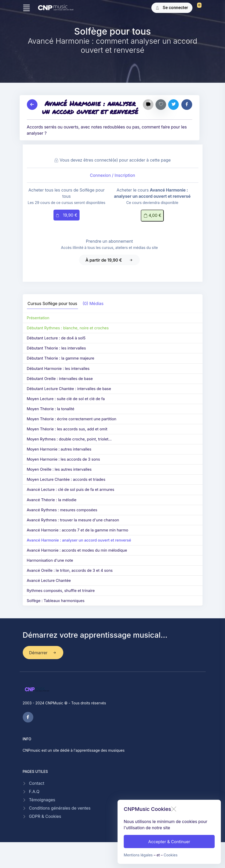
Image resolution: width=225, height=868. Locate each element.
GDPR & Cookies (45, 816)
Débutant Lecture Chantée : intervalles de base (69, 389)
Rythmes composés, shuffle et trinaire (61, 591)
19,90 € (67, 215)
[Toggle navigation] (27, 8)
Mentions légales (138, 855)
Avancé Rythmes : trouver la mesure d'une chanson (73, 520)
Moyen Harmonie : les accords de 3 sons (64, 459)
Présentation (38, 318)
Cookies (171, 855)
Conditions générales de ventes (60, 808)
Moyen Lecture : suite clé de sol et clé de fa (66, 399)
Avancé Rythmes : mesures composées (62, 510)
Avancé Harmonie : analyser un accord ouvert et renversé (79, 540)
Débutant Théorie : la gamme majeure (61, 358)
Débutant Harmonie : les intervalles (58, 369)
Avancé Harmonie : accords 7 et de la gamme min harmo (78, 530)
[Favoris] (161, 105)
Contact (37, 783)
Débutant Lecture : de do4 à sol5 (56, 338)
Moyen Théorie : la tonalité (51, 409)
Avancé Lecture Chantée (49, 581)
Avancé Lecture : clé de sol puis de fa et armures (71, 490)
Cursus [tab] (52, 303)
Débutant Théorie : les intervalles (56, 348)
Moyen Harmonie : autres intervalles (59, 449)
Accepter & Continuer (169, 842)
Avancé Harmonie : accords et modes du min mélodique (77, 550)
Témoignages (42, 800)
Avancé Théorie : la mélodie (52, 500)
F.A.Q (34, 791)
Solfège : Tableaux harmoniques (56, 601)
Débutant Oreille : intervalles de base (60, 379)
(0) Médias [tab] (93, 303)
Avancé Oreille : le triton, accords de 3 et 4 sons (70, 570)
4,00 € (152, 216)
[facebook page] (28, 717)
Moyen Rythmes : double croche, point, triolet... (69, 439)
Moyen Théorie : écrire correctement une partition (72, 419)
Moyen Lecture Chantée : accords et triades (66, 479)
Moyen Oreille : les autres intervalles (59, 469)
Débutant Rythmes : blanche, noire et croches (68, 328)
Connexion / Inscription (112, 175)
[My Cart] (199, 8)
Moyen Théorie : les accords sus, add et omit (67, 429)
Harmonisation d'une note (50, 560)
